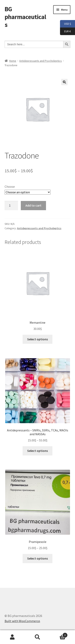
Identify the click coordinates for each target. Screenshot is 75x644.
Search (37, 637)
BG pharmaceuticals (25, 17)
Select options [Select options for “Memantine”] (37, 339)
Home (13, 61)
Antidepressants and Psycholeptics (40, 61)
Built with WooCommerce (22, 621)
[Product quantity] (11, 206)
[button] (64, 82)
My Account (12, 637)
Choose (10, 187)
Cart (59, 634)
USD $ (65, 24)
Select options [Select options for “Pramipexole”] (37, 558)
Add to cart (33, 205)
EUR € (65, 31)
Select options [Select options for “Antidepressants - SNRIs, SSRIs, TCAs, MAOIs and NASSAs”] (37, 451)
